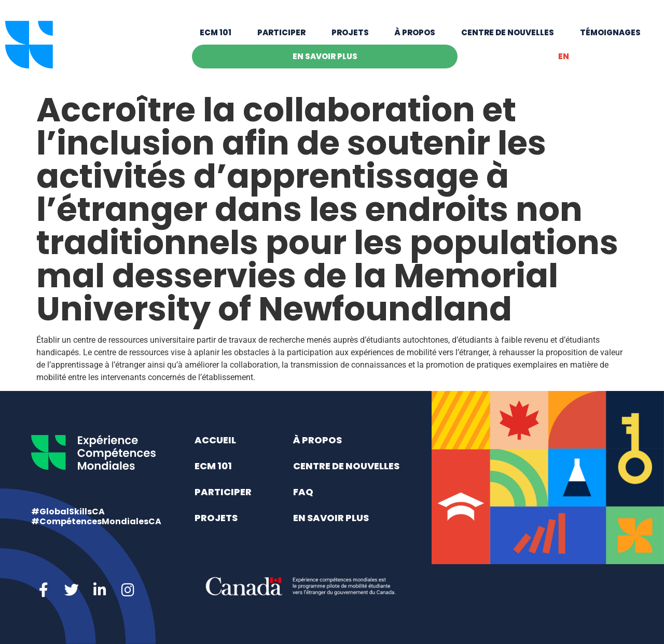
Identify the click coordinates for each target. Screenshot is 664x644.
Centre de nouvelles (508, 32)
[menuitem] (563, 57)
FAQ (303, 492)
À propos (415, 32)
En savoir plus (325, 56)
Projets (350, 32)
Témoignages (610, 32)
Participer (281, 32)
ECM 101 (216, 32)
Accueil (215, 440)
